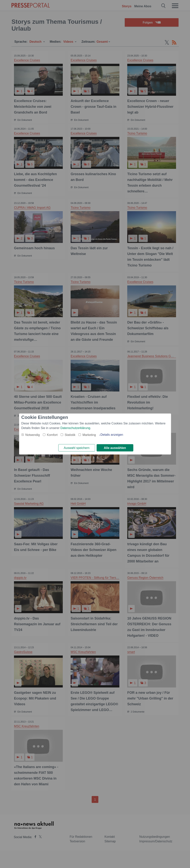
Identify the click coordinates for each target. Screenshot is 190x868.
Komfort (52, 435)
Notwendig (33, 435)
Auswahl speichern (77, 448)
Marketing (89, 435)
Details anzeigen (112, 434)
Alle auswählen (115, 448)
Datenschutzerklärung (75, 428)
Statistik (70, 435)
